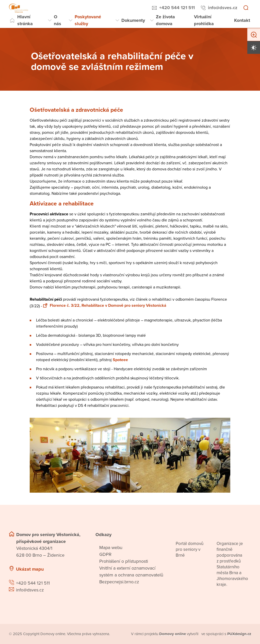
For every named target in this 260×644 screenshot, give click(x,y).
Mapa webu (111, 548)
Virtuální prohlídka (204, 20)
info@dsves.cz (223, 8)
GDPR (105, 554)
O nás (58, 20)
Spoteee (120, 360)
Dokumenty (133, 20)
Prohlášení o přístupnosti (124, 561)
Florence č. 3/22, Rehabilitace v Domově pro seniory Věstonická (105, 305)
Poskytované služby (88, 20)
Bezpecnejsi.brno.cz (119, 582)
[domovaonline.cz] (173, 634)
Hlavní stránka (25, 20)
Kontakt (242, 20)
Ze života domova (165, 20)
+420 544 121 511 (177, 8)
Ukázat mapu (30, 569)
